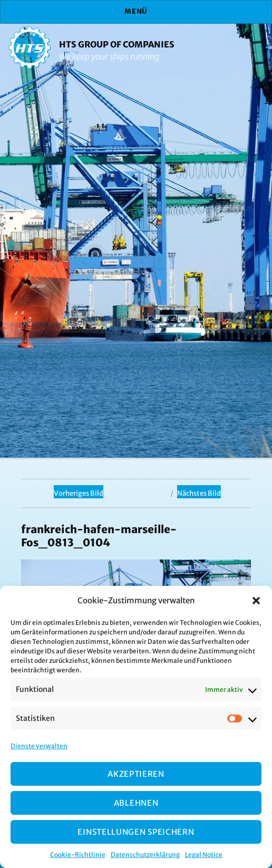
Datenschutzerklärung (145, 855)
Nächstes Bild (199, 493)
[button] (256, 601)
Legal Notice (204, 855)
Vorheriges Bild (79, 493)
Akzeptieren (136, 774)
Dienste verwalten (39, 746)
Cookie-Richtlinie (78, 855)
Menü (136, 11)
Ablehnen (136, 803)
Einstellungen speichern (136, 832)
